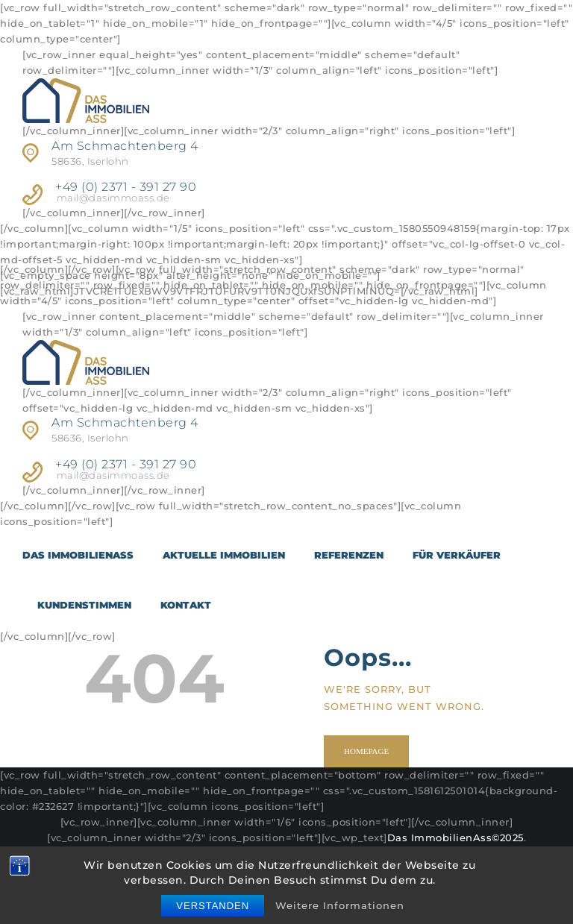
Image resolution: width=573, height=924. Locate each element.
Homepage (367, 752)
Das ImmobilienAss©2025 (455, 837)
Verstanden (213, 906)
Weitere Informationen (340, 905)
